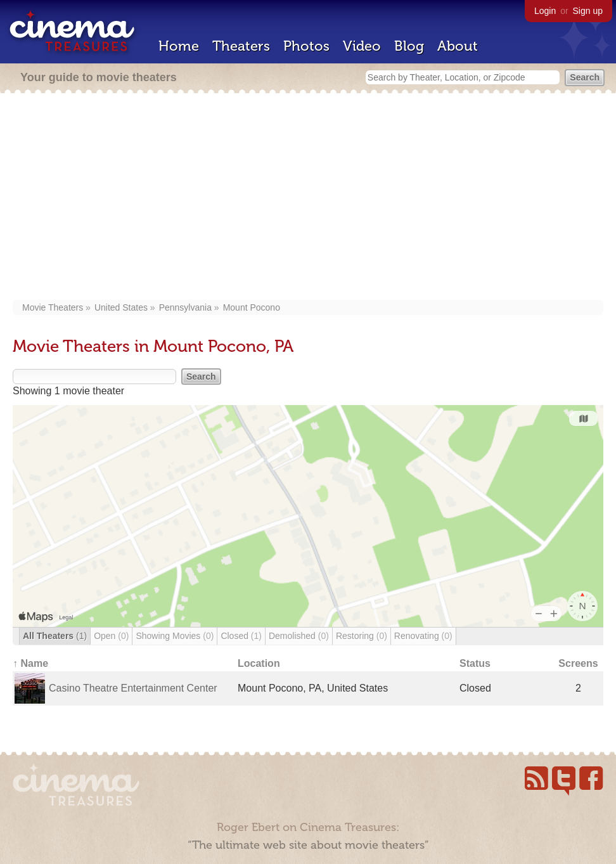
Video (362, 46)
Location (259, 663)
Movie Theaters (53, 307)
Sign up (588, 11)
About (458, 46)
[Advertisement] (308, 198)
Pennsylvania (185, 307)
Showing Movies (175, 636)
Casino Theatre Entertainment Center (133, 688)
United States (121, 307)
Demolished (299, 636)
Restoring (362, 636)
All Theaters (55, 636)
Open (111, 636)
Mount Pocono (252, 307)
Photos (306, 46)
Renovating (423, 636)
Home (179, 46)
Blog (409, 46)
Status (475, 663)
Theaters (241, 46)
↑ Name (30, 663)
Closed (241, 636)
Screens (578, 663)
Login (545, 11)
